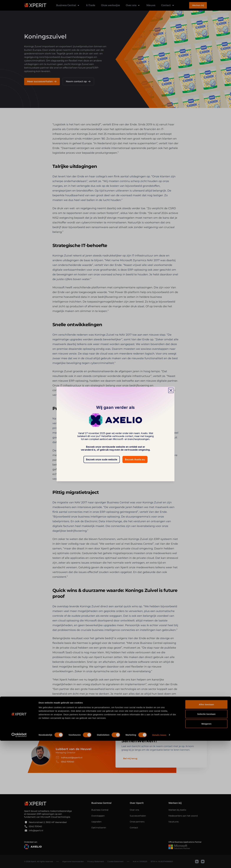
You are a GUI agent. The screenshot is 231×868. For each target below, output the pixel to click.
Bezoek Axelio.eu (135, 459)
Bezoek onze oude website (102, 459)
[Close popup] (171, 390)
